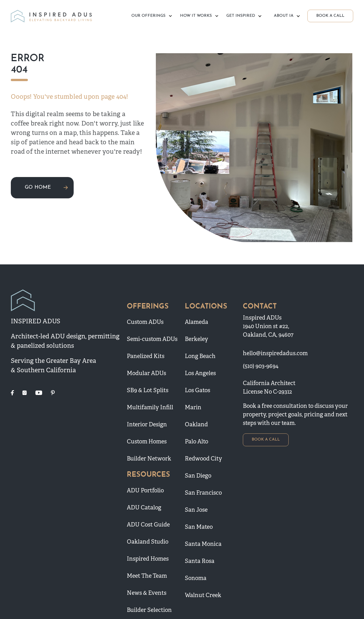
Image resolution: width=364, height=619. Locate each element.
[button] (151, 16)
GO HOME (38, 187)
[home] (52, 16)
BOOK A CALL (330, 16)
